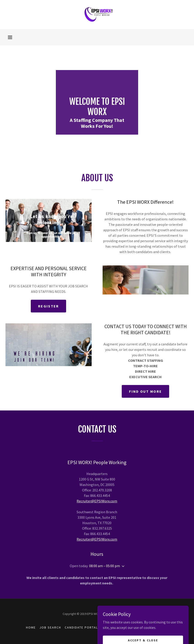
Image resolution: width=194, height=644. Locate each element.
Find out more (145, 391)
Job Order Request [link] (150, 627)
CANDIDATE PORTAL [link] (81, 627)
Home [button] (31, 627)
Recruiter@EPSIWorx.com (97, 501)
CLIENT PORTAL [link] (115, 627)
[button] (10, 37)
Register (48, 306)
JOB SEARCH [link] (50, 627)
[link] (97, 15)
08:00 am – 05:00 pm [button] (105, 566)
